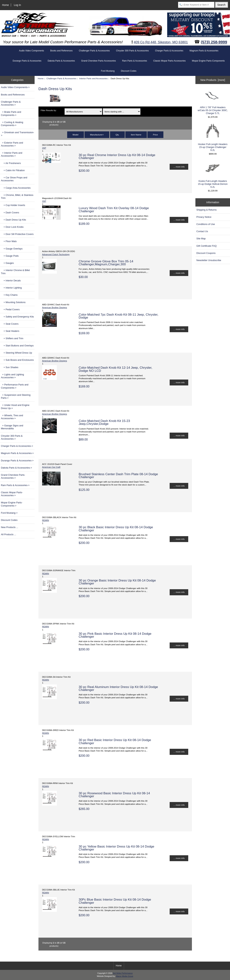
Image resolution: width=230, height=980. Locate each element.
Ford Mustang (108, 71)
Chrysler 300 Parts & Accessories (132, 51)
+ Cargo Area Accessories (16, 188)
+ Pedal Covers (10, 309)
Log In (17, 5)
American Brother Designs (55, 307)
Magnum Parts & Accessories (204, 51)
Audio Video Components (31, 51)
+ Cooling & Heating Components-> (12, 124)
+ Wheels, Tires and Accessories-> (12, 417)
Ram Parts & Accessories (135, 61)
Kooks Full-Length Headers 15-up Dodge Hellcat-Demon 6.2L (213, 174)
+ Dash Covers (10, 213)
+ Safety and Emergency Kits (17, 317)
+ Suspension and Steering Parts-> (16, 396)
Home (5, 5)
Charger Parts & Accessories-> (17, 446)
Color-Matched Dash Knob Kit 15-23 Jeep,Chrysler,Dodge (104, 422)
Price (155, 135)
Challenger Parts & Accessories (61, 78)
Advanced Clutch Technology (56, 254)
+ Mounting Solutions (13, 302)
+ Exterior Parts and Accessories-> (12, 144)
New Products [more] (213, 80)
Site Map (201, 239)
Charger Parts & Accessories (169, 51)
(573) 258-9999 (214, 42)
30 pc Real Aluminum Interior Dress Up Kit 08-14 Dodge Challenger (118, 688)
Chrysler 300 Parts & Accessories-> (12, 437)
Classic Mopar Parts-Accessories (169, 61)
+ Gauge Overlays (12, 249)
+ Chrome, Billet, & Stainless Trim (17, 196)
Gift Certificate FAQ (206, 246)
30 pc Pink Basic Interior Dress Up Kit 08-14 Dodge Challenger (115, 635)
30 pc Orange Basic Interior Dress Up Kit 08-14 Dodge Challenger (117, 582)
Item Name (136, 135)
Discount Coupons (206, 253)
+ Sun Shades (10, 367)
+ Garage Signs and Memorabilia (12, 427)
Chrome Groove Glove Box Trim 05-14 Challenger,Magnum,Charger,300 (106, 263)
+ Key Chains (9, 295)
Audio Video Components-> (15, 87)
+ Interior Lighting (11, 288)
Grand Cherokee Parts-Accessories (99, 61)
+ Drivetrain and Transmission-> (17, 134)
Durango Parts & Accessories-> (17, 461)
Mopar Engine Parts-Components (208, 61)
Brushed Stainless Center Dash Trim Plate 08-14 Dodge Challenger (118, 476)
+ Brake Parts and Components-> (11, 113)
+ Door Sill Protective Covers (17, 234)
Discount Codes (129, 71)
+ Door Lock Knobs (12, 227)
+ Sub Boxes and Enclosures (17, 360)
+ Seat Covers (10, 324)
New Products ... (10, 527)
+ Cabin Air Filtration (13, 170)
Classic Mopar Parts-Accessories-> (12, 494)
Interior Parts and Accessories (93, 78)
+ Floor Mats (9, 241)
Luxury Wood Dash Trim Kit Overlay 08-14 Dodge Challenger (114, 209)
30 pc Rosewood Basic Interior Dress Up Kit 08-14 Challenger (114, 795)
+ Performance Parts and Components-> (15, 386)
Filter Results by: (49, 110)
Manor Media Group (125, 976)
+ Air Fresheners (11, 163)
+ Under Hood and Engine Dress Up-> (15, 407)
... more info (179, 167)
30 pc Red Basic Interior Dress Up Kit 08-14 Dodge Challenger (115, 741)
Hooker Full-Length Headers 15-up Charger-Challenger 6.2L (213, 137)
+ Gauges (7, 263)
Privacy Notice (204, 217)
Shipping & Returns (206, 210)
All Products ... (8, 534)
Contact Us (202, 231)
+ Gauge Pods (10, 256)
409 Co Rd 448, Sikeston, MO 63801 (161, 42)
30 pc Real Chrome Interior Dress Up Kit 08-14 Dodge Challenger (117, 156)
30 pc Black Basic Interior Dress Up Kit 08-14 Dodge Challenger (116, 529)
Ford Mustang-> (9, 513)
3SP (44, 148)
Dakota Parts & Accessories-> (16, 468)
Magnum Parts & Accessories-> (17, 453)
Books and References (61, 51)
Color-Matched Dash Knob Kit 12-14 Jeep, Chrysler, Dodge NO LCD (115, 369)
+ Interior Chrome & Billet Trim (15, 272)
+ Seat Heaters (10, 331)
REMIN (46, 520)
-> (11, 103)
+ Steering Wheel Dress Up (16, 353)
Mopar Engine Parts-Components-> (12, 504)
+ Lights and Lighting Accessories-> (12, 376)
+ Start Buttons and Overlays (17, 346)
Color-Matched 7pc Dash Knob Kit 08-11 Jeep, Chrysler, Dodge (118, 316)
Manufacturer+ (97, 135)
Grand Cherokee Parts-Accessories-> (13, 476)
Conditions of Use (206, 224)
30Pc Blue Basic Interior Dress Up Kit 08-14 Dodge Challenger (115, 901)
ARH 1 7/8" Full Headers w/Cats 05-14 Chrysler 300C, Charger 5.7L (213, 102)
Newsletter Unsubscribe (209, 260)
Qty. (117, 135)
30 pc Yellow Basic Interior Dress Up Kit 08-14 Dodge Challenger (116, 848)
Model (76, 135)
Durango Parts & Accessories (27, 61)
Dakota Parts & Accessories (61, 61)
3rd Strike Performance (123, 973)
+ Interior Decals (11, 281)
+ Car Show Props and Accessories (14, 179)
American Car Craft (51, 467)
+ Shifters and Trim (12, 338)
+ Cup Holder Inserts (13, 205)
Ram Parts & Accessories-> (15, 485)
